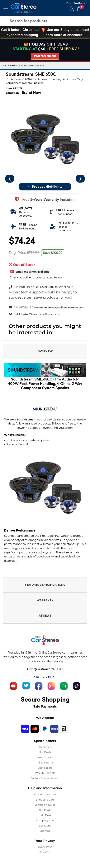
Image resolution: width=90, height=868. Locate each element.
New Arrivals (45, 757)
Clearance (45, 747)
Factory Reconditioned (45, 778)
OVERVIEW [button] (45, 351)
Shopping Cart (45, 800)
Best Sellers (45, 768)
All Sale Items (45, 763)
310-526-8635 (75, 3)
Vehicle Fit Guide (45, 805)
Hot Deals (45, 752)
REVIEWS (45, 616)
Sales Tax (45, 852)
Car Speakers (10, 65)
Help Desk (45, 815)
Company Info (45, 820)
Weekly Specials (45, 773)
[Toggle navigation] (6, 8)
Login (71, 9)
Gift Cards (45, 810)
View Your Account (45, 794)
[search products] (46, 21)
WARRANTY (45, 600)
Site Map (45, 831)
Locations (45, 826)
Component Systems (33, 65)
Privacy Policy (45, 847)
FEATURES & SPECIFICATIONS (45, 585)
